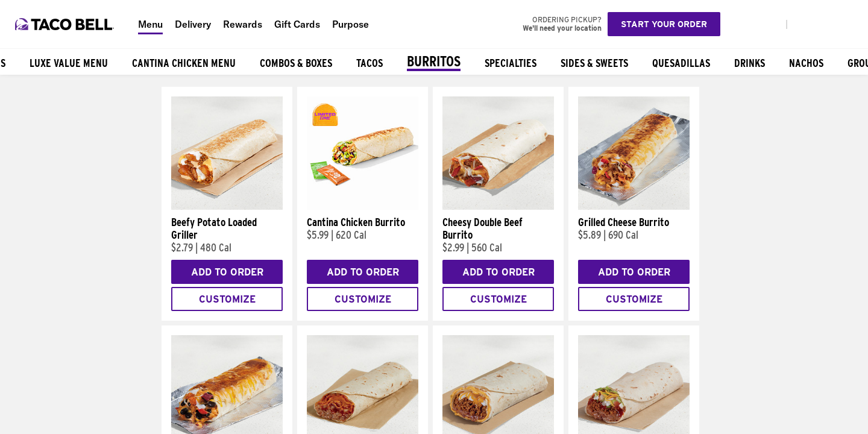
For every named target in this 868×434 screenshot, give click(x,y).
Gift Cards (297, 24)
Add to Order (227, 272)
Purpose (351, 24)
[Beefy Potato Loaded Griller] (227, 207)
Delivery (193, 24)
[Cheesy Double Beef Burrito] (498, 207)
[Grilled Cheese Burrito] (634, 207)
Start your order (664, 24)
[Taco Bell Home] (66, 24)
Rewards (243, 24)
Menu (150, 24)
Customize (227, 299)
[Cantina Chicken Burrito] (363, 207)
